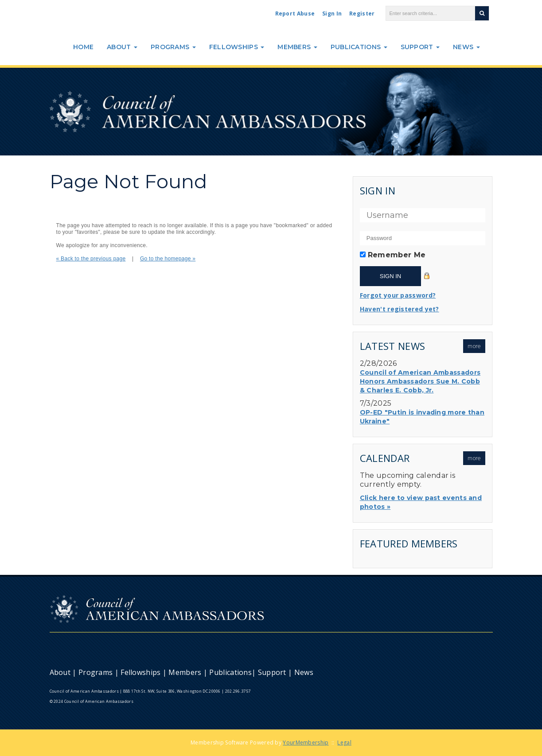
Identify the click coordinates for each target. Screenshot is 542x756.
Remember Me (397, 255)
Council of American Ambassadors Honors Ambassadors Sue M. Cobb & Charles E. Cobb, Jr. (420, 381)
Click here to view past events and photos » (421, 502)
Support (420, 47)
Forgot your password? (398, 295)
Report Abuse (295, 14)
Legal (344, 742)
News (466, 47)
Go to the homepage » (168, 259)
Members (297, 47)
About (122, 47)
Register (362, 14)
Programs (173, 47)
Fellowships (237, 47)
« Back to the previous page (91, 259)
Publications (359, 47)
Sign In (332, 14)
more (474, 346)
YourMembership (306, 742)
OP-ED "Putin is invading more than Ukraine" (422, 417)
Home (83, 47)
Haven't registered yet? (400, 309)
